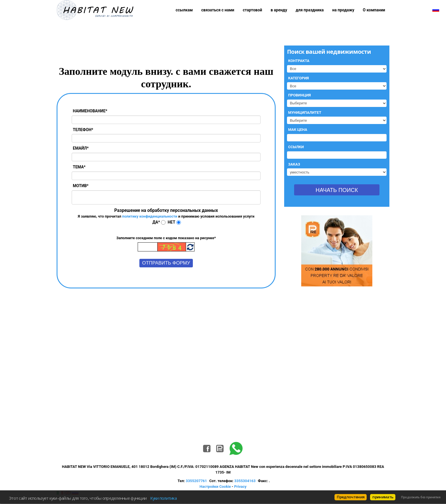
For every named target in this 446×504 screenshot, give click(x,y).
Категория (299, 78)
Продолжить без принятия (421, 497)
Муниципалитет (305, 112)
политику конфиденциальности (150, 216)
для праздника (310, 10)
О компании (374, 10)
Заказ (294, 164)
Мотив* (81, 186)
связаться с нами (218, 10)
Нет (171, 222)
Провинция (300, 95)
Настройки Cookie (215, 487)
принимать (383, 497)
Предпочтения (351, 497)
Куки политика (163, 498)
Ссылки (296, 147)
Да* (156, 222)
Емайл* (81, 148)
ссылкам (184, 10)
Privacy (240, 487)
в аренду (279, 10)
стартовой (252, 10)
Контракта (299, 61)
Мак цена (298, 130)
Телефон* (83, 130)
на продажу (343, 10)
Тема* (79, 167)
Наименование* (90, 111)
